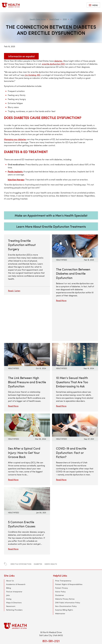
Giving (9, 564)
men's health (51, 529)
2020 (65, 19)
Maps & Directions (14, 568)
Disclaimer (60, 560)
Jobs (8, 560)
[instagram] (61, 612)
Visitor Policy (60, 557)
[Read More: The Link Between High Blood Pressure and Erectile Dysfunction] (27, 319)
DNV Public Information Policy (68, 568)
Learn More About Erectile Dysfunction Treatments (51, 226)
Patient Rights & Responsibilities (69, 549)
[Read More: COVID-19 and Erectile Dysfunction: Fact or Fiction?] (75, 390)
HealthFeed (54, 19)
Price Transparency (63, 546)
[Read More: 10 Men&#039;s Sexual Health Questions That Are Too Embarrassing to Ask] (75, 319)
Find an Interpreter (14, 557)
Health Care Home (38, 19)
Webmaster (60, 578)
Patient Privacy (61, 553)
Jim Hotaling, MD (33, 75)
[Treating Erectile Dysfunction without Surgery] (27, 270)
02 (71, 19)
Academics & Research (16, 549)
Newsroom (11, 571)
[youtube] (51, 612)
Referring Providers (14, 575)
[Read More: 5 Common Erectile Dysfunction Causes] (27, 463)
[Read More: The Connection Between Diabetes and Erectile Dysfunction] (75, 246)
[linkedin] (56, 612)
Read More (61, 300)
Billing (9, 553)
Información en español (21, 56)
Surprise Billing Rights (64, 575)
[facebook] (46, 612)
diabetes (38, 529)
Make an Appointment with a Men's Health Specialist (51, 215)
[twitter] (41, 612)
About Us (10, 546)
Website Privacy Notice (65, 564)
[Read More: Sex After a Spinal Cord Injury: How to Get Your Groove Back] (27, 390)
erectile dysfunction (21, 529)
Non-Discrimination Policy (66, 571)
